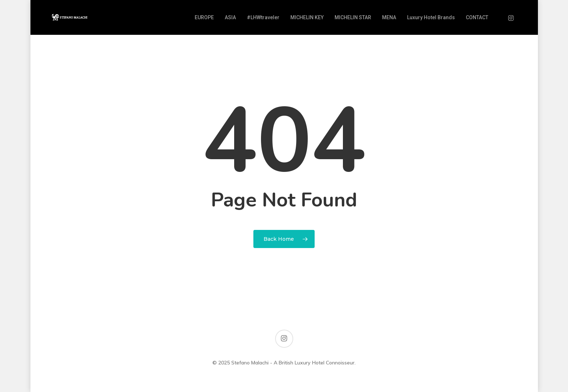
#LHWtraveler (263, 17)
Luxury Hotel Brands (431, 17)
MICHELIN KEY (307, 17)
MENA (389, 17)
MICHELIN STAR (353, 17)
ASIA (230, 17)
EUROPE (204, 17)
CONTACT (477, 17)
